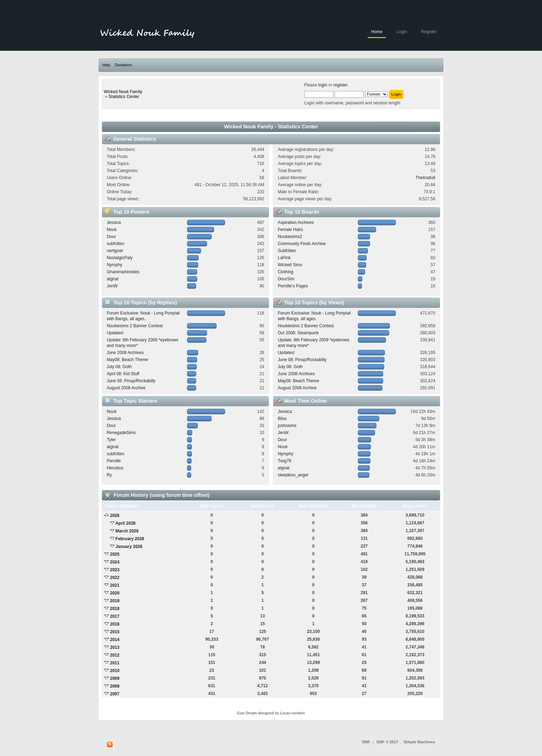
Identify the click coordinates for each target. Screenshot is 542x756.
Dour (111, 237)
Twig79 (284, 461)
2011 (115, 663)
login (323, 85)
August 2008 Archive (126, 388)
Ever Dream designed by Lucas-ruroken (271, 713)
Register (429, 32)
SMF (366, 742)
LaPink (284, 258)
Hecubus (115, 468)
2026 (115, 516)
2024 (115, 562)
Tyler (111, 440)
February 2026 (130, 539)
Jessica (114, 222)
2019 (115, 601)
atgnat (112, 279)
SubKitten (287, 251)
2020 (115, 593)
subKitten (115, 244)
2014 (115, 640)
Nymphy (114, 265)
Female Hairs (290, 230)
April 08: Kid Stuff (123, 374)
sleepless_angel (293, 475)
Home (377, 32)
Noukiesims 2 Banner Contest (135, 326)
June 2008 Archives (125, 353)
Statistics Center (124, 97)
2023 (115, 570)
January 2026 (129, 547)
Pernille (114, 461)
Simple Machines (419, 742)
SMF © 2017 (387, 742)
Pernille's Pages (293, 286)
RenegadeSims (121, 433)
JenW (112, 286)
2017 (115, 616)
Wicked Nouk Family (123, 92)
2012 (115, 655)
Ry (109, 475)
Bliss (282, 419)
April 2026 (125, 523)
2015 (115, 632)
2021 (115, 585)
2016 (115, 624)
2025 (115, 554)
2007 (115, 694)
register (340, 85)
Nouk (112, 230)
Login (402, 32)
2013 (115, 647)
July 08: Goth (119, 367)
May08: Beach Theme (127, 360)
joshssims (287, 426)
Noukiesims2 (290, 237)
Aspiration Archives (296, 222)
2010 (115, 671)
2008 (115, 686)
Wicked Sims (290, 265)
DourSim (286, 279)
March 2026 (127, 531)
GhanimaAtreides (123, 272)
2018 (115, 609)
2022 (115, 578)
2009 (115, 678)
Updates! (115, 333)
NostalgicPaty (119, 258)
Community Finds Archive (302, 244)
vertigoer (115, 251)
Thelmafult (426, 178)
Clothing (285, 272)
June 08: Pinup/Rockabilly (131, 381)
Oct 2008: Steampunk (298, 333)
